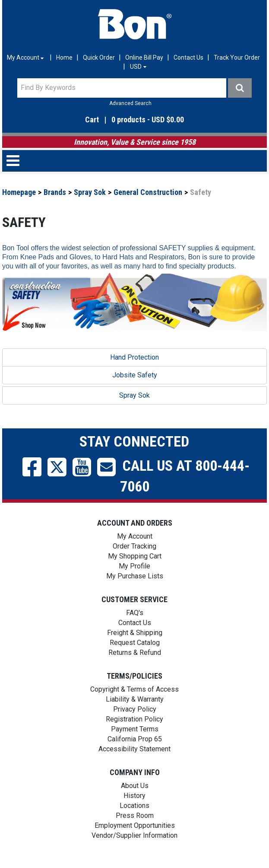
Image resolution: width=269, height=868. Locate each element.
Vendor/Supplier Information (134, 835)
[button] (134, 120)
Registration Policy (134, 719)
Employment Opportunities (135, 825)
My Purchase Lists (135, 576)
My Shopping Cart (135, 556)
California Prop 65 (135, 739)
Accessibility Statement (134, 749)
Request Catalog (135, 643)
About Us (135, 786)
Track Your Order (237, 57)
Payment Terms (135, 729)
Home (64, 57)
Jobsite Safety (135, 375)
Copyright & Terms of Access (134, 689)
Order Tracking (134, 546)
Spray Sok (90, 192)
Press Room (135, 815)
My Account (135, 536)
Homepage (19, 192)
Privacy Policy (135, 709)
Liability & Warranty (135, 699)
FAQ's (135, 613)
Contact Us (188, 57)
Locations (134, 806)
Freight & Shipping (135, 633)
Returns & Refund (135, 653)
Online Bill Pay (144, 57)
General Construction (148, 192)
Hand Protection (134, 357)
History (134, 796)
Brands (55, 192)
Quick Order (99, 57)
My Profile (134, 566)
